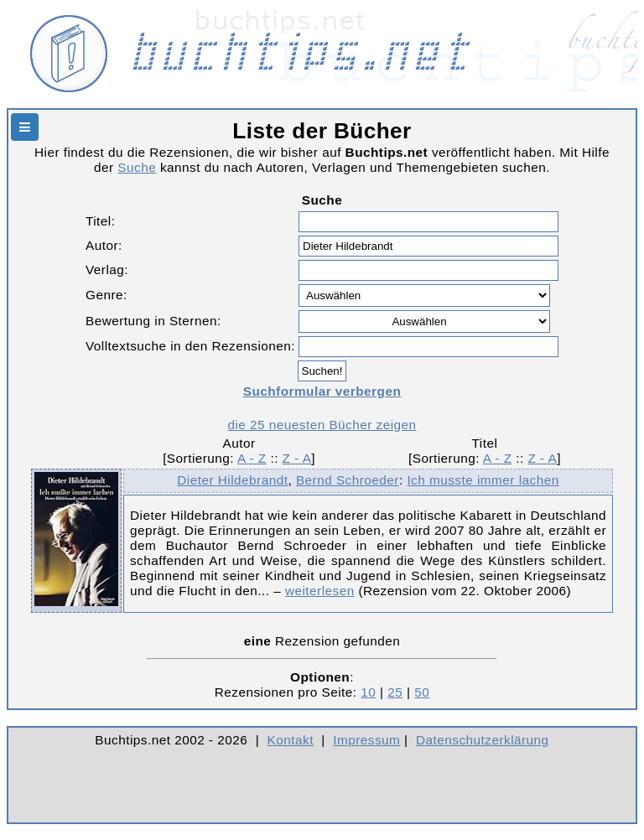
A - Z (252, 458)
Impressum (366, 740)
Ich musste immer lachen (483, 480)
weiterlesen (320, 591)
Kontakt (291, 740)
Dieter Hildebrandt (232, 480)
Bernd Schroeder (348, 480)
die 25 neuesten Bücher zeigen (322, 425)
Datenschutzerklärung (483, 740)
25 (395, 692)
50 (422, 692)
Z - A (297, 458)
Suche (137, 167)
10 (368, 692)
